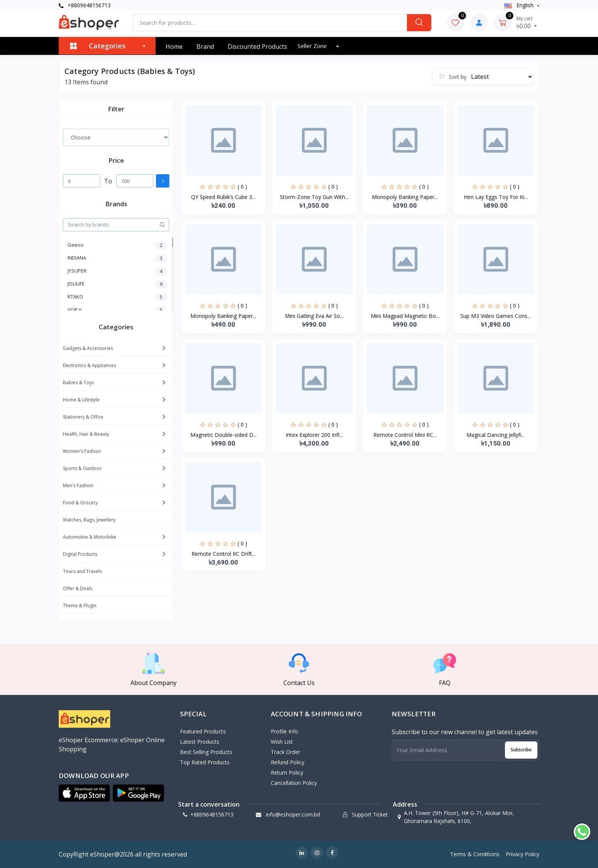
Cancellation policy (294, 783)
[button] (84, 793)
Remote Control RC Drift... (223, 554)
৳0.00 (527, 22)
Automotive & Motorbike (90, 537)
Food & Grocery (80, 503)
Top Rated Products (205, 762)
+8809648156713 (85, 5)
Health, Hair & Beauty (86, 434)
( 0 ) (242, 187)
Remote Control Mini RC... (405, 435)
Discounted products (257, 47)
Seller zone (313, 46)
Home (174, 47)
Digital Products (80, 554)
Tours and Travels (82, 571)
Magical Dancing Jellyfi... (496, 435)
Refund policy (288, 762)
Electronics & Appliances (89, 365)
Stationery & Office (83, 417)
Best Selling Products (206, 752)
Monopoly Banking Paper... (405, 197)
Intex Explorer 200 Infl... (314, 435)
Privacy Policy (522, 854)
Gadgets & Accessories (88, 348)
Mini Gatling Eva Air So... (314, 316)
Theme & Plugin (80, 606)
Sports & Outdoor (82, 468)
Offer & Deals (78, 588)
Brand (205, 47)
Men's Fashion (78, 485)
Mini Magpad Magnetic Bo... (405, 316)
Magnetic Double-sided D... (223, 435)
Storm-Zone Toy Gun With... (314, 197)
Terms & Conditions (475, 854)
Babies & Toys (78, 383)
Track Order (285, 752)
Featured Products (203, 731)
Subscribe (521, 750)
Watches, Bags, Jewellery (89, 520)
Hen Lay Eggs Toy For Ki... (496, 197)
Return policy (287, 773)
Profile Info (285, 731)
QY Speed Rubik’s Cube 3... (223, 197)
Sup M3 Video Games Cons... (496, 316)
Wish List (282, 742)
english (520, 5)
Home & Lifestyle (81, 400)
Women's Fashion (82, 451)
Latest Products (200, 742)
